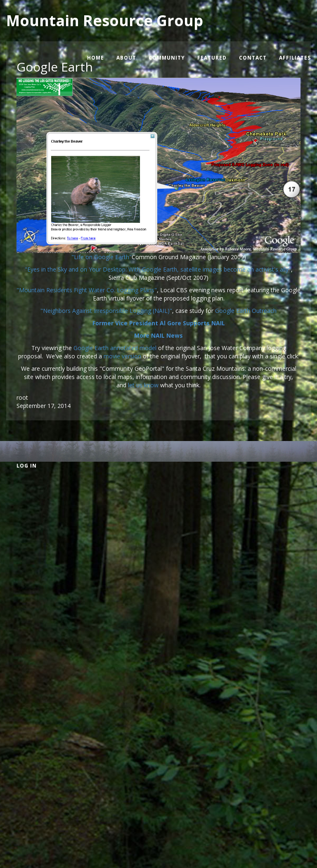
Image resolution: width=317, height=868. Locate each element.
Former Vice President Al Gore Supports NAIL (159, 323)
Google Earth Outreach (246, 311)
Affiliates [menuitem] (295, 58)
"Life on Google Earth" (102, 257)
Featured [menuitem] (212, 58)
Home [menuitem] (96, 58)
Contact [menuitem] (253, 58)
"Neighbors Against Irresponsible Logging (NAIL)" (106, 311)
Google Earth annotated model (115, 348)
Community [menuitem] (167, 58)
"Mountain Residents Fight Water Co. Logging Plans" (87, 290)
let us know (143, 385)
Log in (27, 466)
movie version (123, 356)
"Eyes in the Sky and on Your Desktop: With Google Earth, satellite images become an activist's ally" (158, 269)
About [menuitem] (126, 58)
